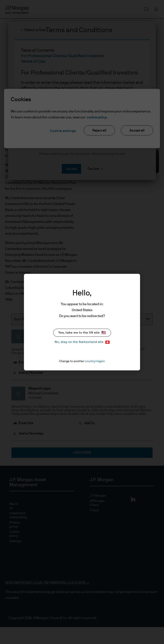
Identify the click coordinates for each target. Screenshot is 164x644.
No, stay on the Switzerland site (82, 342)
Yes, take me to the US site (82, 333)
